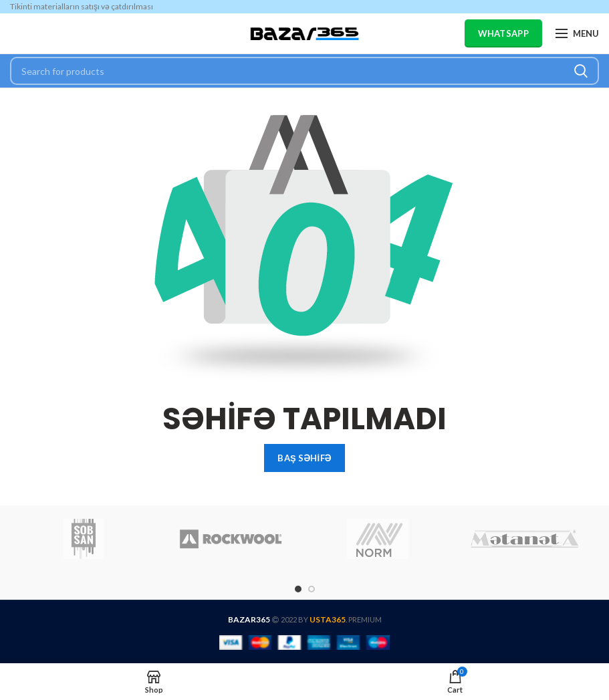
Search (581, 71)
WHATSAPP (503, 33)
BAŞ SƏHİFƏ (304, 458)
